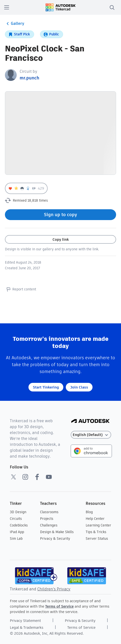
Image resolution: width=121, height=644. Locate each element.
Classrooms (49, 512)
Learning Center (98, 525)
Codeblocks (19, 525)
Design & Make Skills (57, 532)
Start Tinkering (46, 387)
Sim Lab (16, 539)
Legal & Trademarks (27, 627)
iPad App (17, 532)
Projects (47, 519)
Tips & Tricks (96, 532)
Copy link (61, 239)
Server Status (97, 539)
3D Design (18, 512)
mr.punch (29, 78)
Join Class (79, 387)
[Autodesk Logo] (90, 421)
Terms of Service (59, 606)
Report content (20, 289)
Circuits (16, 519)
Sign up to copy (60, 215)
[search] (112, 7)
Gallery (15, 24)
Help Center (95, 519)
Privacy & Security (55, 539)
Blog (89, 512)
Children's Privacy (54, 589)
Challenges (49, 525)
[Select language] (91, 435)
